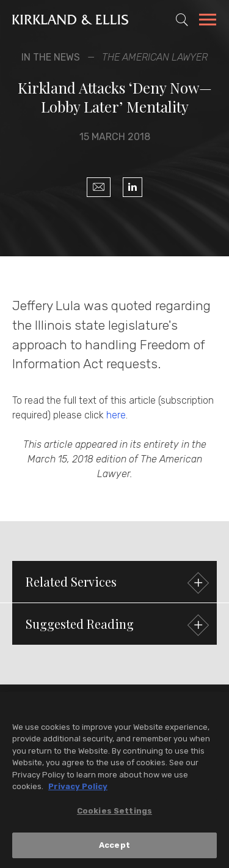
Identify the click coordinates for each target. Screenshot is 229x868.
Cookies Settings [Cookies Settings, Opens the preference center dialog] (114, 813)
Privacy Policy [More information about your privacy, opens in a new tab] (78, 788)
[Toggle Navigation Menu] (208, 21)
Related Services (116, 583)
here (116, 415)
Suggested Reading (116, 625)
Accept (114, 847)
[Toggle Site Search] (182, 20)
